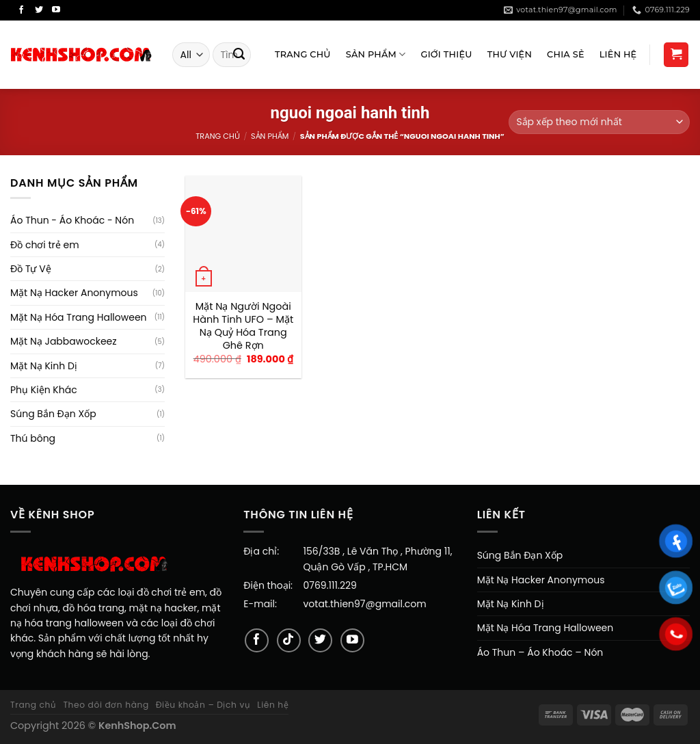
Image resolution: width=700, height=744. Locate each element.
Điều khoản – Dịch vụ (203, 705)
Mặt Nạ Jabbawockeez (64, 341)
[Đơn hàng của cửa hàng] (599, 122)
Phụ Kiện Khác (44, 390)
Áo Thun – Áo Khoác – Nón (540, 652)
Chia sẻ (566, 54)
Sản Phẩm (376, 54)
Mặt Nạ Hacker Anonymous (74, 293)
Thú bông (33, 438)
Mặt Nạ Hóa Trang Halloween (79, 317)
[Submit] (239, 55)
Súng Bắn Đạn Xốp (53, 414)
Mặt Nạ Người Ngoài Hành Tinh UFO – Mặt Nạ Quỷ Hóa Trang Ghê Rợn (243, 326)
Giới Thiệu (447, 54)
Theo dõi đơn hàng (106, 705)
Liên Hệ (618, 54)
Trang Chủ (303, 54)
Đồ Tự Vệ (31, 269)
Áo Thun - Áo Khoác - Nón (72, 220)
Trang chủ (217, 136)
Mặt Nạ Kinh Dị (44, 366)
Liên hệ (273, 705)
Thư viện (510, 54)
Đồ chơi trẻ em (45, 245)
